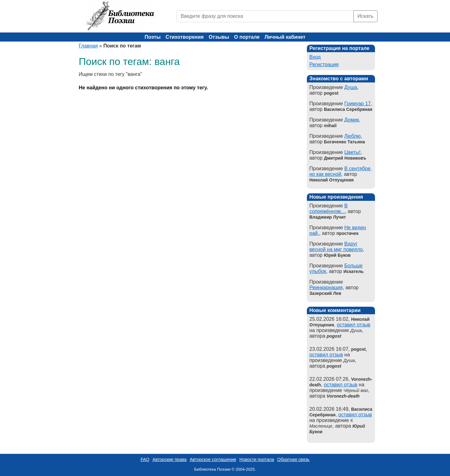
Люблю (352, 136)
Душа (351, 87)
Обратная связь (293, 459)
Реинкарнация (326, 288)
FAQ (145, 459)
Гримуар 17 (358, 104)
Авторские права (170, 459)
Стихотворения (185, 37)
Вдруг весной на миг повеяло (336, 247)
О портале (247, 37)
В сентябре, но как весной (341, 171)
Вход (315, 57)
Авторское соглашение (213, 459)
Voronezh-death (343, 396)
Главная (88, 46)
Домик (352, 120)
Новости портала (257, 459)
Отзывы (219, 37)
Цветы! (352, 152)
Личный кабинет (285, 37)
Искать (365, 16)
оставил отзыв (354, 325)
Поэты (153, 37)
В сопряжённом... (328, 208)
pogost (334, 336)
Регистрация (324, 64)
